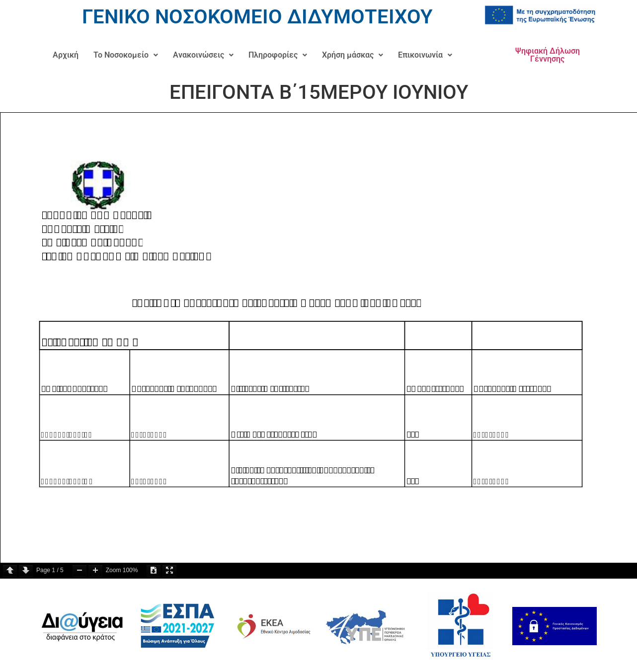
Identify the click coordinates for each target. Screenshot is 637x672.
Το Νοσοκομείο (126, 55)
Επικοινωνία (425, 55)
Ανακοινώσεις (203, 55)
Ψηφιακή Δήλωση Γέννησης (548, 55)
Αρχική (66, 55)
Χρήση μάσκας (353, 55)
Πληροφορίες (278, 55)
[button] (126, 55)
